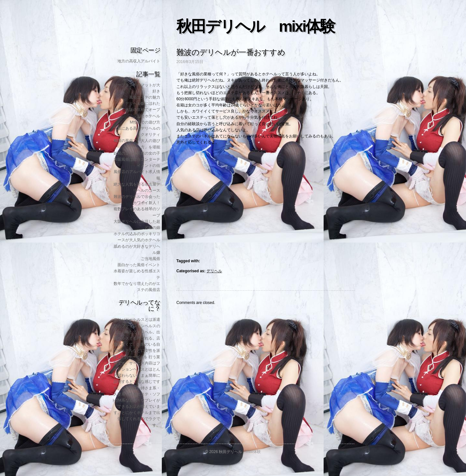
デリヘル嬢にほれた (143, 103)
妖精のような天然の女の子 (137, 153)
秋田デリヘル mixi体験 (255, 26)
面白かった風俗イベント (139, 265)
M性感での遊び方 (145, 122)
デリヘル (214, 271)
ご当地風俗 (150, 259)
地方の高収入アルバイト (139, 61)
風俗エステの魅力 (145, 97)
